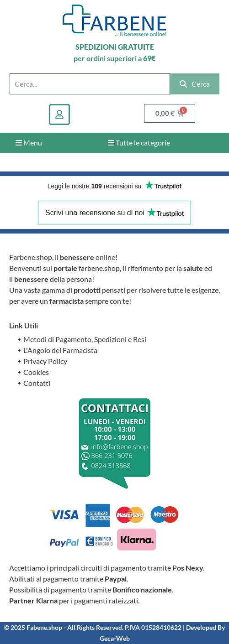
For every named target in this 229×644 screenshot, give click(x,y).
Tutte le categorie (139, 143)
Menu (29, 143)
